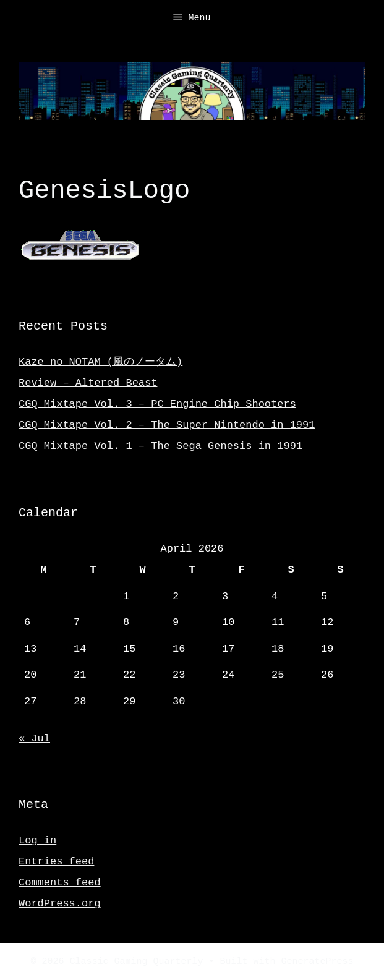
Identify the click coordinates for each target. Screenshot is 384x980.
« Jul (34, 737)
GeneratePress (318, 961)
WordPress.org (60, 902)
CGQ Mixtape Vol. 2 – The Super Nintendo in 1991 (167, 424)
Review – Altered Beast (88, 382)
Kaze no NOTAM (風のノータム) (100, 361)
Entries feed (56, 860)
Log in (37, 839)
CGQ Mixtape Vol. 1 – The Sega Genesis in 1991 (160, 445)
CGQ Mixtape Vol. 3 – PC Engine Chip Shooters (157, 403)
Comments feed (60, 881)
